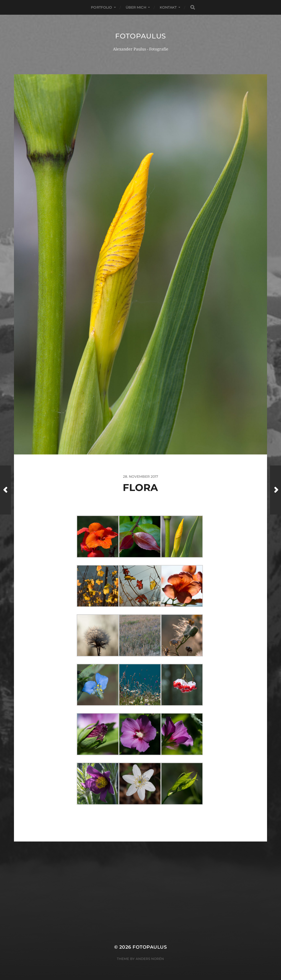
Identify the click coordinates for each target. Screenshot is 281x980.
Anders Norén (150, 959)
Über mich (136, 7)
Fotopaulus (140, 36)
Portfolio (101, 7)
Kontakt (168, 7)
